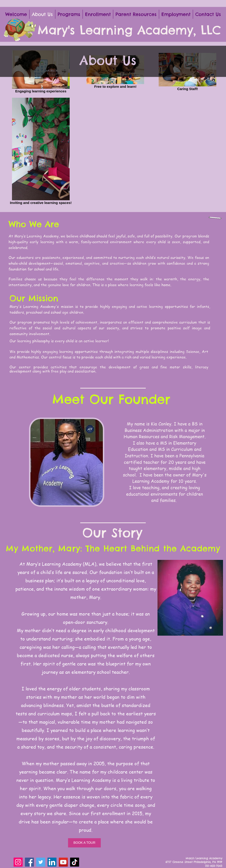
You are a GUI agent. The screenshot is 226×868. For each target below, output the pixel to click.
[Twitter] (41, 862)
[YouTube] (63, 862)
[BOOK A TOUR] (84, 843)
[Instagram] (18, 862)
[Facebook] (29, 862)
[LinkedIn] (52, 862)
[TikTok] (75, 862)
